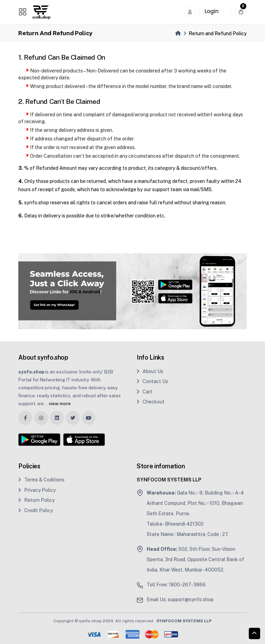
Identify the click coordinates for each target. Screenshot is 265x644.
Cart (145, 392)
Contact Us (152, 381)
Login (212, 11)
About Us (150, 371)
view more (60, 403)
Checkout (151, 402)
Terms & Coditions (41, 480)
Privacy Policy (37, 490)
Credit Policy (36, 510)
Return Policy (36, 500)
